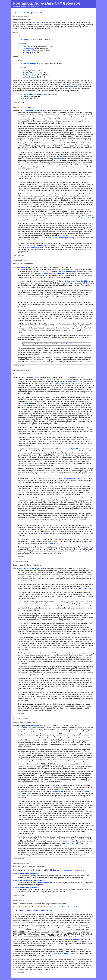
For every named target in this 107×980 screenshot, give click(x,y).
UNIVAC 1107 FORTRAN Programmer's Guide (35, 911)
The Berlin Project (33, 726)
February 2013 (58, 273)
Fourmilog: (47, 3)
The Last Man (47, 273)
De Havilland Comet (75, 382)
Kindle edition (45, 245)
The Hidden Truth (32, 111)
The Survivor (63, 271)
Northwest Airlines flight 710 (75, 478)
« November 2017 (20, 13)
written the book (66, 236)
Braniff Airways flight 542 (68, 449)
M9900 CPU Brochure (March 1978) (26, 887)
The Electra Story (32, 377)
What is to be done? (83, 589)
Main (29, 13)
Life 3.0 (26, 96)
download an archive (62, 953)
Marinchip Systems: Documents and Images (62, 870)
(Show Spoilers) (66, 344)
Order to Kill (26, 267)
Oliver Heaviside (64, 159)
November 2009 (82, 281)
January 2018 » (38, 13)
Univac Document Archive (72, 907)
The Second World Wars (32, 94)
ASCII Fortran (65, 967)
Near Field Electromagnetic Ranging (63, 238)
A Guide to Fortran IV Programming (70, 940)
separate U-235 (57, 792)
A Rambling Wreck (32, 248)
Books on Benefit (87, 218)
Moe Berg (70, 843)
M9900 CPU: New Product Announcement (29, 881)
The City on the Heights (32, 569)
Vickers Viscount (59, 384)
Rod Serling (54, 543)
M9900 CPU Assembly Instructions (26, 874)
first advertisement (45, 883)
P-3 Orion (44, 534)
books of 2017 (40, 23)
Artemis (26, 98)
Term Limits (71, 281)
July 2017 (72, 271)
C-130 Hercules (26, 403)
